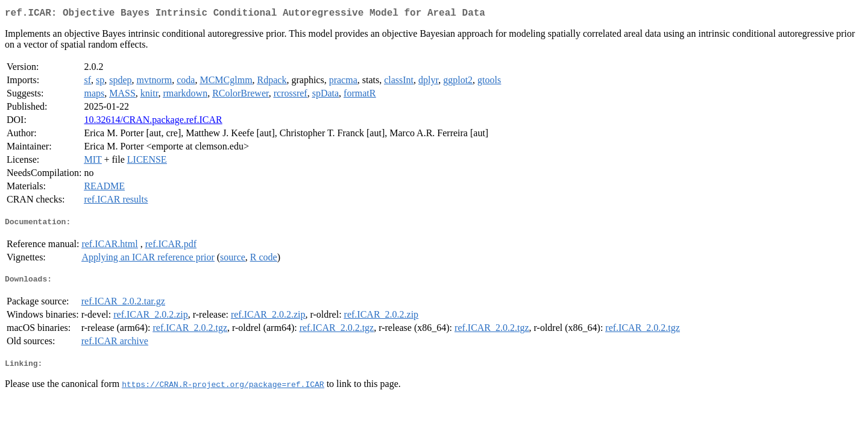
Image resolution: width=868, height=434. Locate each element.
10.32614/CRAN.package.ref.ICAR (153, 122)
